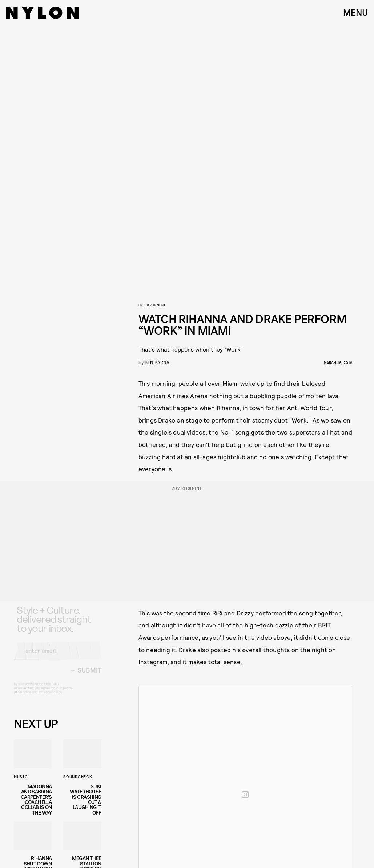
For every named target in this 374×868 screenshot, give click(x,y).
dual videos (189, 432)
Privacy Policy (50, 698)
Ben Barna (157, 362)
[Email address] (58, 657)
